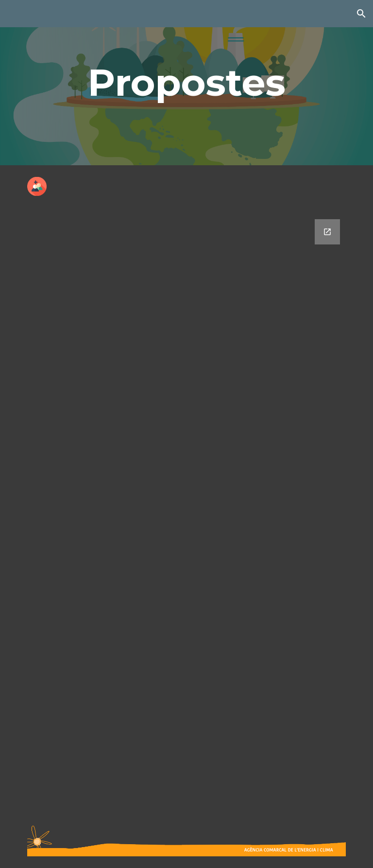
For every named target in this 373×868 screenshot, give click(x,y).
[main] (186, 83)
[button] (361, 14)
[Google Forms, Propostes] (186, 511)
